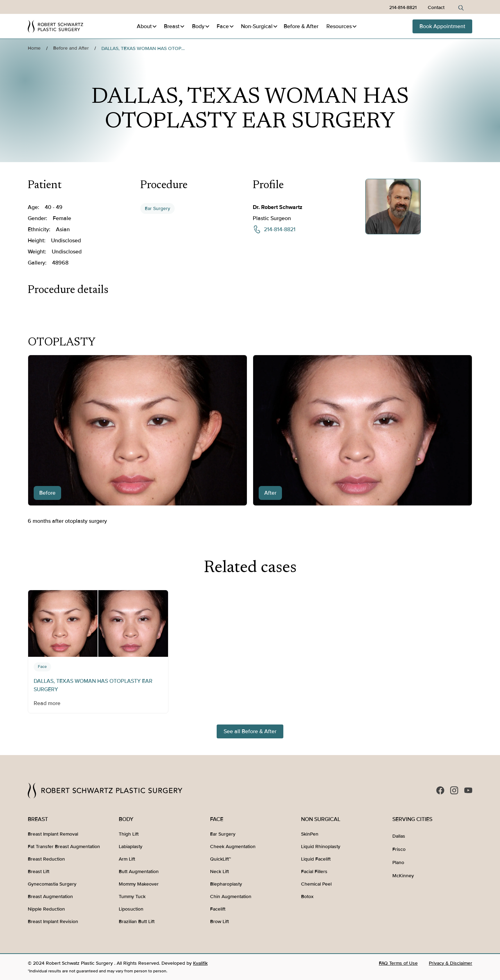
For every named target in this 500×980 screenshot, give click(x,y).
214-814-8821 (403, 7)
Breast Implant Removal (53, 834)
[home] (56, 26)
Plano (398, 862)
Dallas (399, 836)
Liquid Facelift (316, 859)
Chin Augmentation (231, 897)
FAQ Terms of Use (398, 963)
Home (34, 48)
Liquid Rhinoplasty (321, 847)
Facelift (218, 909)
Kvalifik (200, 963)
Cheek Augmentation (233, 847)
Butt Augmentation (139, 872)
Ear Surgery (157, 208)
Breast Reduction (46, 859)
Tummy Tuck (132, 897)
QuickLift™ (220, 859)
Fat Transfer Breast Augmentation (64, 847)
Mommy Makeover (139, 884)
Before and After (71, 48)
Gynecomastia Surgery (52, 884)
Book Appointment (442, 26)
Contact (436, 7)
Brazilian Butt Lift (137, 922)
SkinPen (310, 834)
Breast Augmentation (50, 897)
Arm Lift (127, 859)
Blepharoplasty (226, 884)
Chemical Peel (316, 884)
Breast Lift (39, 872)
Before (301, 26)
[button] (147, 26)
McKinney (403, 876)
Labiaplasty (131, 847)
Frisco (399, 849)
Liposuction (131, 909)
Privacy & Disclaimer (451, 963)
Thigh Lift (129, 834)
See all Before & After (250, 731)
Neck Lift (219, 872)
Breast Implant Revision (53, 922)
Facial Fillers (314, 872)
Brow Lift (219, 922)
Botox (307, 897)
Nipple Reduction (46, 909)
